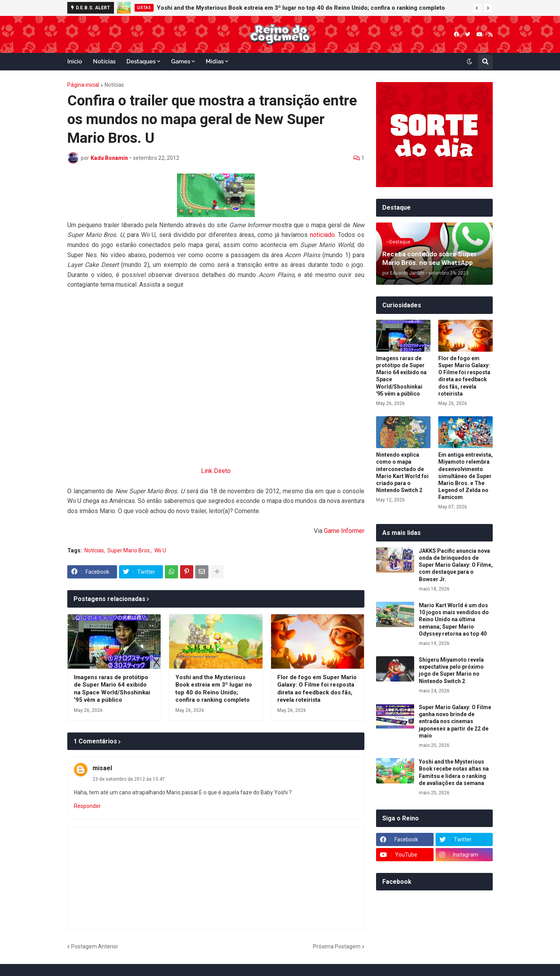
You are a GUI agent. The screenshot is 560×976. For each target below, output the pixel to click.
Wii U (160, 550)
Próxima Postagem (337, 946)
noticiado (322, 235)
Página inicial (83, 85)
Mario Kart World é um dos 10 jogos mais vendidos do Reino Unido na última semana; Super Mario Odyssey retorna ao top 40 (454, 619)
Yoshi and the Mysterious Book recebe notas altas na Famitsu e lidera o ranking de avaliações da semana (454, 772)
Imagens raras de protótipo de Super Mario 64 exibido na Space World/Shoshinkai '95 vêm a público (112, 689)
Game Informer (344, 531)
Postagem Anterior (95, 946)
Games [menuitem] (181, 61)
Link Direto (216, 471)
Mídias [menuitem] (215, 61)
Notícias (114, 85)
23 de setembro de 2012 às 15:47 (129, 779)
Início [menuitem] (75, 61)
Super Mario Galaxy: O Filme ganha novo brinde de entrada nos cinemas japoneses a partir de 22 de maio (455, 721)
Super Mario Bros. (129, 550)
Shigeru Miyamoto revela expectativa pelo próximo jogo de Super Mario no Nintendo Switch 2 (451, 670)
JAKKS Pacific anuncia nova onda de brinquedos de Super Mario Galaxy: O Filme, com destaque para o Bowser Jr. (456, 565)
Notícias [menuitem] (104, 61)
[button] (477, 8)
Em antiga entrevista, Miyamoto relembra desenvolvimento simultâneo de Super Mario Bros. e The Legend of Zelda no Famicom (465, 476)
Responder (87, 806)
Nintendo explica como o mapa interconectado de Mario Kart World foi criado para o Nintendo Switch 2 (402, 472)
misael (102, 768)
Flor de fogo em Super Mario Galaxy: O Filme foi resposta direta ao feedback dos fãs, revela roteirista (317, 689)
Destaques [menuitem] (141, 61)
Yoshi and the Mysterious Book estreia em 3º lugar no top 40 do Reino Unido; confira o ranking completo (301, 8)
